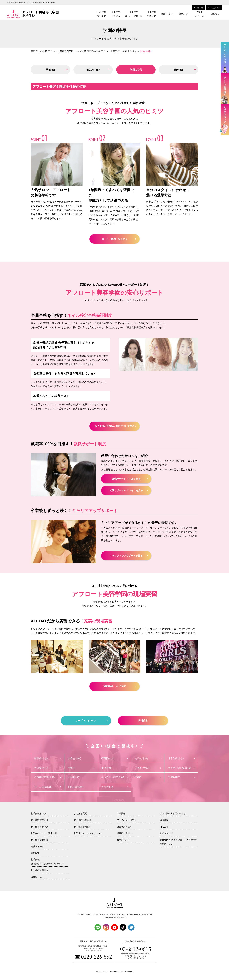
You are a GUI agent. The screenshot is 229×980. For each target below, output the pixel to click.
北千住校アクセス (116, 14)
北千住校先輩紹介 (40, 870)
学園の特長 (141, 70)
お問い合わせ (123, 840)
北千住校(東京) (181, 758)
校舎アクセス (98, 70)
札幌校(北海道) (81, 787)
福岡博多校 (115, 787)
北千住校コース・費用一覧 (44, 833)
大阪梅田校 (81, 777)
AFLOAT (164, 827)
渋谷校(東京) (81, 758)
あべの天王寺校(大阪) (115, 777)
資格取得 (183, 14)
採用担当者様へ (124, 833)
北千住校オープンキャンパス (88, 833)
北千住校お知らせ (83, 820)
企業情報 (121, 814)
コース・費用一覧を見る (119, 239)
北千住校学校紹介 (102, 14)
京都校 (148, 777)
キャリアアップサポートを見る (129, 556)
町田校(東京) (115, 758)
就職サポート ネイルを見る (130, 479)
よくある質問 (214, 8)
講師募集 (164, 820)
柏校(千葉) (115, 768)
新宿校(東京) (48, 758)
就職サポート (168, 14)
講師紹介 (185, 70)
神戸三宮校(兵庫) (48, 787)
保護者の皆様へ (124, 827)
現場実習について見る (119, 686)
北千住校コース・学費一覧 (134, 14)
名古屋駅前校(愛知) (48, 777)
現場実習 (215, 14)
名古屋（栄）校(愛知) (181, 768)
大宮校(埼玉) (48, 768)
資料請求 (151, 721)
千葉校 (81, 768)
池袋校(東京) (148, 758)
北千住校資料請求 (83, 827)
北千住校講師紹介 (152, 14)
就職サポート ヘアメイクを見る (129, 490)
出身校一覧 (36, 877)
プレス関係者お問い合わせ (173, 814)
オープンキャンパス (92, 721)
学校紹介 (57, 70)
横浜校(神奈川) (148, 768)
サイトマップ (166, 833)
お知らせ (198, 8)
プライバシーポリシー (128, 820)
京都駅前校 (181, 777)
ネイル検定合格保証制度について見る (115, 426)
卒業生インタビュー (199, 14)
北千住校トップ (38, 814)
